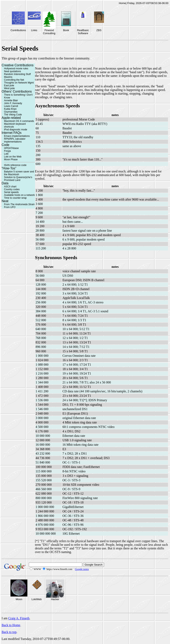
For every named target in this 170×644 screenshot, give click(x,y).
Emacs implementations (17, 136)
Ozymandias (11, 112)
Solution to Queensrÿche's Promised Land (18, 179)
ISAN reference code (15, 165)
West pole (9, 88)
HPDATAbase (11, 148)
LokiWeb (37, 599)
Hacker (55, 599)
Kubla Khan (10, 109)
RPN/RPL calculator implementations (15, 140)
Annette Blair (11, 100)
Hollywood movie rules (16, 69)
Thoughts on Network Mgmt (19, 83)
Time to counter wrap (15, 198)
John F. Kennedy (13, 103)
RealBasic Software (83, 32)
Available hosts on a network (19, 195)
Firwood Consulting (49, 32)
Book (66, 30)
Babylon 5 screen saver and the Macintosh (19, 173)
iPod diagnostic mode (16, 130)
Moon (19, 599)
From (19, 204)
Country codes (12, 189)
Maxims (8, 77)
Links (34, 30)
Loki (6, 154)
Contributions (18, 30)
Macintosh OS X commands (19, 121)
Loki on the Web (13, 157)
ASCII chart (10, 187)
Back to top (9, 632)
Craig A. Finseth (19, 618)
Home (122, 3)
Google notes (82, 569)
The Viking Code (13, 115)
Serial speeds (11, 192)
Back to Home (11, 625)
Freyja (7, 151)
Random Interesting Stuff (17, 74)
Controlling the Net (14, 80)
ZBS (99, 30)
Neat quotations (12, 71)
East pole (9, 86)
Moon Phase (11, 159)
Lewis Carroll (11, 106)
